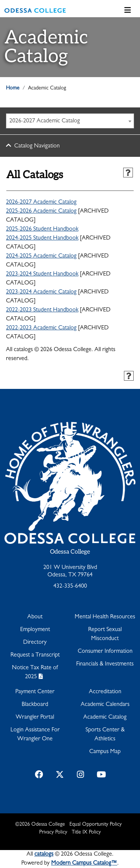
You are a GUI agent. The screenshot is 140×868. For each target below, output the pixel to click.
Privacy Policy (53, 832)
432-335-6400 (70, 587)
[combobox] (70, 121)
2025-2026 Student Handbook (42, 229)
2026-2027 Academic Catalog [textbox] (45, 121)
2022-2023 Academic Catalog (41, 328)
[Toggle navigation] (128, 10)
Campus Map (105, 752)
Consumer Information (105, 652)
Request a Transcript (35, 655)
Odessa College (70, 552)
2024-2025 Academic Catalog (41, 256)
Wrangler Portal (35, 718)
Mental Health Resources (105, 617)
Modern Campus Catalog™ (84, 864)
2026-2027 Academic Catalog (41, 202)
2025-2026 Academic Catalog (41, 211)
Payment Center (35, 692)
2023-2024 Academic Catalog (41, 292)
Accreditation (105, 692)
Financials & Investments (105, 664)
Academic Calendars (105, 705)
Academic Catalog (105, 718)
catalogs (44, 855)
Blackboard (35, 705)
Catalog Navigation (37, 146)
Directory (35, 643)
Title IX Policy (86, 832)
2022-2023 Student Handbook (42, 310)
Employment (35, 630)
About (35, 617)
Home (13, 88)
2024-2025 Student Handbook (42, 238)
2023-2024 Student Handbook (42, 274)
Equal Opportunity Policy (96, 825)
